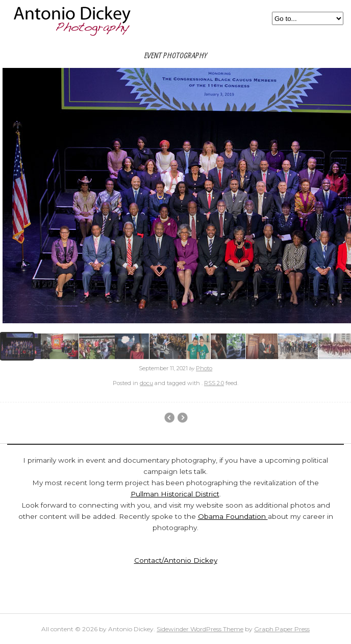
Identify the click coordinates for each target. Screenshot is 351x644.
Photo (204, 368)
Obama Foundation (233, 516)
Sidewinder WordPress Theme (200, 629)
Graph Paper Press (282, 629)
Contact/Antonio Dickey (176, 560)
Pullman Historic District (169, 418)
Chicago (182, 418)
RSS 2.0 (214, 383)
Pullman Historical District (175, 494)
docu (146, 383)
